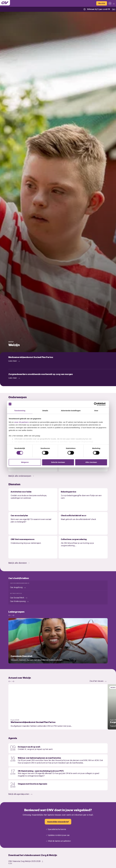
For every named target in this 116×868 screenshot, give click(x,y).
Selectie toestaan (58, 462)
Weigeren (25, 462)
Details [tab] (45, 411)
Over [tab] (96, 411)
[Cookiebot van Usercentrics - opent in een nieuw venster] (97, 404)
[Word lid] (102, 3)
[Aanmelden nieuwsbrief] (58, 822)
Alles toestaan (91, 462)
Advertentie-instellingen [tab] (71, 411)
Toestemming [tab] (20, 411)
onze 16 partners (21, 422)
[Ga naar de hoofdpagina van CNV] (5, 3)
